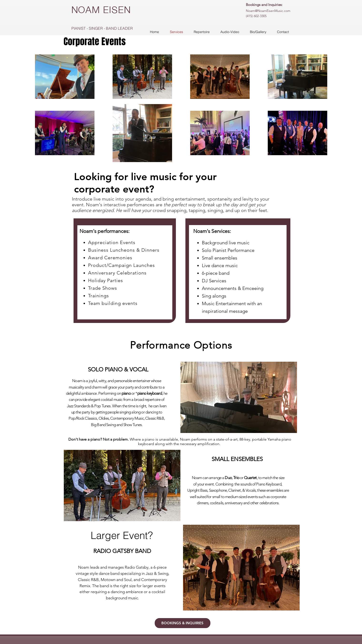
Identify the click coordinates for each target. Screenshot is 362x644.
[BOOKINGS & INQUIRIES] (183, 623)
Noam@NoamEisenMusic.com (268, 11)
